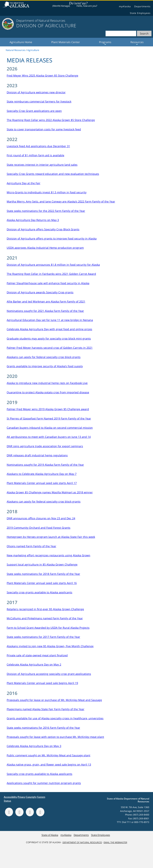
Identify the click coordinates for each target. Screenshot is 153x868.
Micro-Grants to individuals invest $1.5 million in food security (47, 192)
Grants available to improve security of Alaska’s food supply (45, 366)
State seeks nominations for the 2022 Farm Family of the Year (46, 211)
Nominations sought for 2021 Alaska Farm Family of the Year (45, 311)
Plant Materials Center (66, 42)
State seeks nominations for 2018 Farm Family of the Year (43, 574)
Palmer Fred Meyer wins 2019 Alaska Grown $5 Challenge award (48, 409)
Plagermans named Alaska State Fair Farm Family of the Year (46, 709)
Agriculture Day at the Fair (24, 183)
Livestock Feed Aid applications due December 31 (38, 146)
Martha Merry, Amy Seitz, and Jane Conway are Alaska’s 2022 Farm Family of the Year (61, 201)
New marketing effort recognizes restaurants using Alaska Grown (48, 555)
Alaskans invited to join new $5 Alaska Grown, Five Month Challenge (50, 646)
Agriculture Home (21, 42)
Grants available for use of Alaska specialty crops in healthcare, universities (55, 718)
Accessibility (10, 797)
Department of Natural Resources (82, 842)
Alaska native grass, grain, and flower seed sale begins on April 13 (49, 764)
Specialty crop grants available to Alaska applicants (39, 592)
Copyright (31, 797)
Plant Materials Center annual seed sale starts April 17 (42, 483)
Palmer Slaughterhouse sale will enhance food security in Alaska (48, 283)
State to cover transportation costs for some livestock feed (44, 129)
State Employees (140, 13)
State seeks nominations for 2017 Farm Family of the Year (43, 637)
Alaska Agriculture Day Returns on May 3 (33, 220)
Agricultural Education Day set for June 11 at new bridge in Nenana (50, 320)
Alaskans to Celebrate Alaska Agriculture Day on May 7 (42, 474)
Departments (142, 6)
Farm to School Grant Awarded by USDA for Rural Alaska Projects (48, 628)
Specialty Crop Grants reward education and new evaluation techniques (53, 174)
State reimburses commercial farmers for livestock (39, 101)
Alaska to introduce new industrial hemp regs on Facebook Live (47, 383)
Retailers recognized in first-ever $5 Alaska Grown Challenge (45, 609)
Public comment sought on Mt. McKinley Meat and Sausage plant (48, 755)
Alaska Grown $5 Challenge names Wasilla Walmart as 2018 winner (50, 492)
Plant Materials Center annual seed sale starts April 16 (42, 583)
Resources (137, 43)
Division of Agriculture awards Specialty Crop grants (40, 292)
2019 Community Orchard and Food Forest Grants (39, 528)
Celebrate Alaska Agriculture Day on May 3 (34, 746)
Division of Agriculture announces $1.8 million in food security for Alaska (53, 265)
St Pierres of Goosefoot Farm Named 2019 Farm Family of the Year (49, 418)
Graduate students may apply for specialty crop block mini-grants (49, 338)
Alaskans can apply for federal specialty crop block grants (44, 357)
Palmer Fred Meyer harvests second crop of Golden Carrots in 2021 (50, 348)
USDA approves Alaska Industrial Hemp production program (45, 248)
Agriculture (33, 50)
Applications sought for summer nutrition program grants (44, 783)
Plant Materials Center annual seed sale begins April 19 (42, 683)
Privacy (21, 797)
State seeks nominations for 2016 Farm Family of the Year (43, 728)
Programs (105, 43)
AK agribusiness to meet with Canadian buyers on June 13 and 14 (49, 437)
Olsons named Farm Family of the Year (31, 546)
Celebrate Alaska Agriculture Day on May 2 (34, 664)
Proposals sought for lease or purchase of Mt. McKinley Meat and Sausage (54, 700)
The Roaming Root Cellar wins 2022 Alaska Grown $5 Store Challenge (51, 120)
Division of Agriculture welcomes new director (36, 92)
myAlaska (125, 6)
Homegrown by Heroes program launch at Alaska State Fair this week (51, 537)
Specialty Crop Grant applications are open (34, 111)
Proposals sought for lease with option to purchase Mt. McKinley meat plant (55, 737)
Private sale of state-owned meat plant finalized (37, 655)
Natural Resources (16, 50)
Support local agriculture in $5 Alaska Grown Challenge (42, 564)
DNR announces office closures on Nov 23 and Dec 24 (41, 518)
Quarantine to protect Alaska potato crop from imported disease (48, 392)
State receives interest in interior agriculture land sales (42, 165)
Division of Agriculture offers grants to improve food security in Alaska (52, 238)
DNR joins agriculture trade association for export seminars (45, 446)
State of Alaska (17, 5)
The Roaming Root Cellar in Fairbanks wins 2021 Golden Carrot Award (51, 274)
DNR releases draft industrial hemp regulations (37, 455)
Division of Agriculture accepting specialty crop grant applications (49, 674)
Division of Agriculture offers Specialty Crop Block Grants (43, 229)
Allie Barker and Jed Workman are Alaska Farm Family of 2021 (46, 301)
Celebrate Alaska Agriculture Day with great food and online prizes (49, 329)
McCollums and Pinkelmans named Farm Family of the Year (45, 618)
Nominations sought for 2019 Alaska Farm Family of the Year (45, 465)
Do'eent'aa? (78, 3)
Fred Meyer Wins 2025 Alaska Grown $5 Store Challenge (42, 75)
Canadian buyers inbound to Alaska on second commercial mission (50, 428)
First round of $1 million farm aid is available (35, 155)
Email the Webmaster (115, 842)
